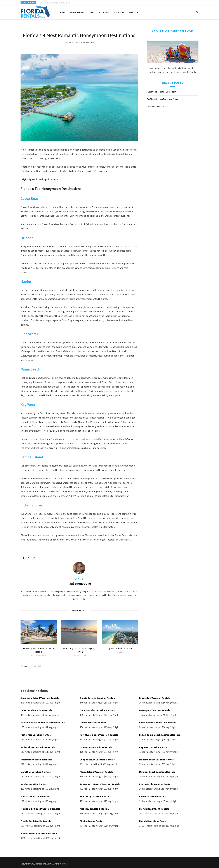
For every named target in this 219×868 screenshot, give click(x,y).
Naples (26, 281)
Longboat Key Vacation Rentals (97, 758)
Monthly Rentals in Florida (94, 807)
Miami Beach (30, 369)
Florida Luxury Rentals (92, 819)
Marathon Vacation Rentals (36, 770)
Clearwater (29, 334)
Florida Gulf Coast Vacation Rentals (40, 807)
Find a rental (77, 12)
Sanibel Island (32, 457)
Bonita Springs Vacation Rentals (98, 698)
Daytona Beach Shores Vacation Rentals (43, 722)
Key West (28, 405)
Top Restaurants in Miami (120, 648)
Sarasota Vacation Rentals (35, 795)
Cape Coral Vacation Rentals (36, 710)
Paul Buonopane (79, 583)
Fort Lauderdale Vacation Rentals (158, 722)
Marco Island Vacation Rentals (97, 770)
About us (119, 12)
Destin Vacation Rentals (93, 722)
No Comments (88, 42)
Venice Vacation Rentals (152, 795)
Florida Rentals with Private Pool (39, 831)
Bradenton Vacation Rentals (155, 698)
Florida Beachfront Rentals (154, 807)
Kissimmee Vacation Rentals (36, 758)
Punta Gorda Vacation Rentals (156, 782)
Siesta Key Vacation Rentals (95, 795)
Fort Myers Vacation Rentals (36, 734)
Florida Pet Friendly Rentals (36, 819)
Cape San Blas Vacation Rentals (97, 710)
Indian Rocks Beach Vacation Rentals (160, 734)
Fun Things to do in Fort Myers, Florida (163, 99)
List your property (99, 12)
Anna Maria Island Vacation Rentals (40, 698)
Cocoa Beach (31, 198)
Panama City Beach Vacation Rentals (100, 782)
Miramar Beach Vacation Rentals (157, 770)
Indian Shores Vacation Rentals (38, 746)
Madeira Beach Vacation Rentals (157, 758)
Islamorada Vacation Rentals (96, 746)
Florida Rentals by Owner (153, 819)
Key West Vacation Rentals (154, 746)
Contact (134, 12)
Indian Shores (32, 505)
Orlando (27, 238)
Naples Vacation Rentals (34, 782)
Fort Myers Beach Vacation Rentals (99, 734)
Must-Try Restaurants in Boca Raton (55, 3)
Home (62, 12)
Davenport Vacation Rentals (155, 710)
